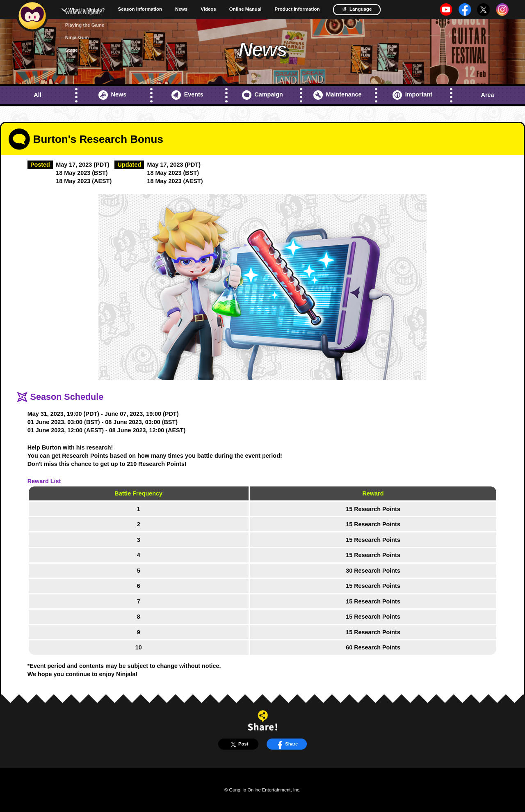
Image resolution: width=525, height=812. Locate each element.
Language (357, 9)
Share (286, 744)
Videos (208, 9)
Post (238, 744)
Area (488, 95)
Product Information (297, 9)
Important (412, 95)
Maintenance (337, 95)
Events (187, 95)
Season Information (140, 9)
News (181, 9)
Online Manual (245, 9)
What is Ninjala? (87, 10)
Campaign (262, 95)
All (37, 95)
